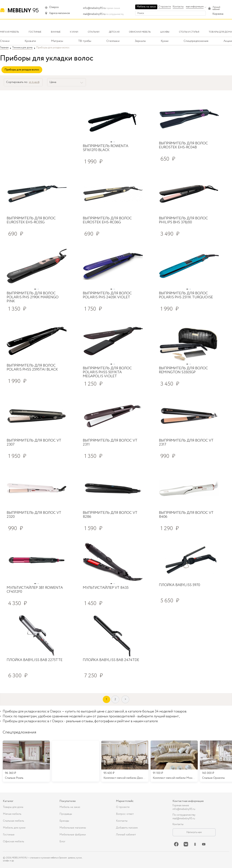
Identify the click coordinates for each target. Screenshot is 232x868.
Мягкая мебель (12, 814)
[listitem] (26, 761)
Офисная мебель (14, 842)
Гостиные (9, 835)
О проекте (165, 7)
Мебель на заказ (146, 7)
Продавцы (66, 814)
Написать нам (194, 832)
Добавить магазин (127, 828)
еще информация (195, 7)
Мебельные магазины (73, 828)
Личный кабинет (126, 835)
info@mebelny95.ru (94, 8)
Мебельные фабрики (73, 835)
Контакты (178, 7)
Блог (62, 842)
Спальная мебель (14, 821)
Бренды (64, 821)
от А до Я (34, 82)
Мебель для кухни (14, 828)
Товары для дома (13, 807)
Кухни (165, 41)
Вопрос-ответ (125, 814)
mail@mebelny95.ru (94, 14)
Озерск (54, 7)
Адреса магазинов (59, 13)
